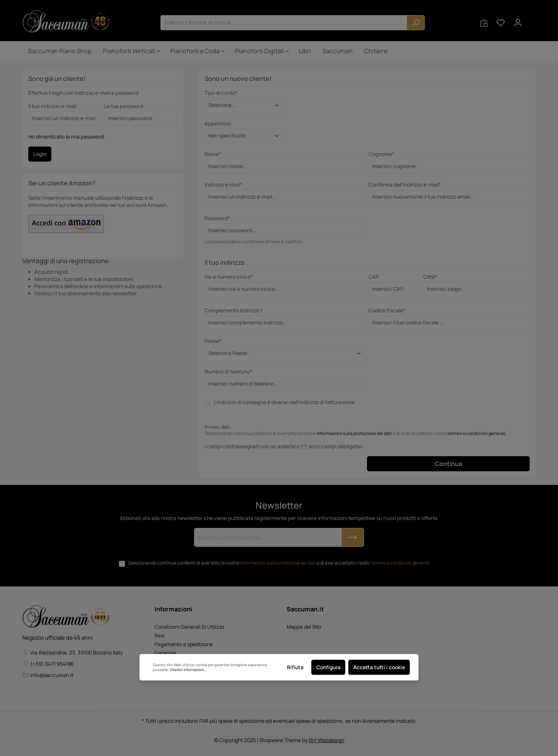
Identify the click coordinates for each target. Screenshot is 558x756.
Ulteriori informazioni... (188, 670)
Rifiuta (295, 667)
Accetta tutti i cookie (379, 667)
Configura (328, 667)
